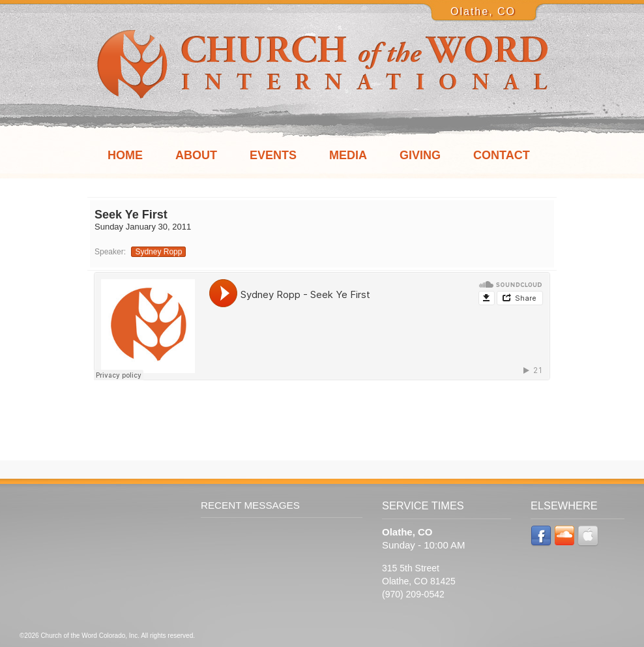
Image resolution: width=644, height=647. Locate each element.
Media (348, 155)
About (196, 155)
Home (125, 155)
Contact (502, 155)
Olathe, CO (483, 11)
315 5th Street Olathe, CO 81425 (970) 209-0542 (419, 581)
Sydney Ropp (158, 252)
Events (273, 155)
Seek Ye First (131, 215)
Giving (420, 155)
